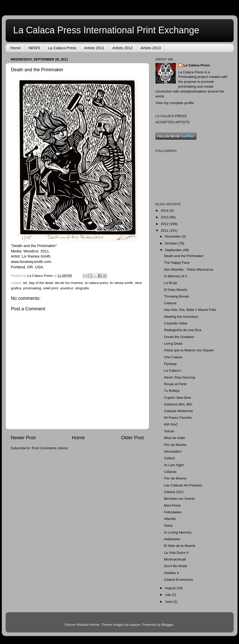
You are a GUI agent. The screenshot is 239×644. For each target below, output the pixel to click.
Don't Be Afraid (175, 566)
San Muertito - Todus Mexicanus (189, 269)
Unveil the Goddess (179, 337)
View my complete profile (175, 103)
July (169, 595)
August (171, 588)
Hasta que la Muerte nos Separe (189, 350)
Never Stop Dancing (179, 377)
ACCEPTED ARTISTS (173, 122)
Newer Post (23, 438)
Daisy (168, 525)
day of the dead (41, 283)
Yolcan (169, 431)
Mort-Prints (172, 505)
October (172, 243)
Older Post (132, 438)
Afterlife (170, 519)
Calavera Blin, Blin (178, 404)
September (174, 250)
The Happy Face (177, 263)
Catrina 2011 (174, 492)
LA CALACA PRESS (171, 116)
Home (15, 48)
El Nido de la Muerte (180, 546)
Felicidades (173, 512)
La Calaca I (173, 370)
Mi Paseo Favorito (178, 418)
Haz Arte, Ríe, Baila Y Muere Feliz (190, 310)
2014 (165, 211)
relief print (51, 288)
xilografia (82, 288)
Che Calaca (173, 357)
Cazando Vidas (176, 323)
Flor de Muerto (175, 445)
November (173, 236)
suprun (135, 625)
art (25, 283)
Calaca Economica (178, 580)
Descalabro (173, 451)
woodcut (67, 288)
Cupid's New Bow (177, 398)
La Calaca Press (62, 48)
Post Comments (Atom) (50, 448)
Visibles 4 (171, 573)
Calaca (169, 458)
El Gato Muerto (176, 290)
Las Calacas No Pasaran (183, 485)
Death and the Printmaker (184, 256)
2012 (165, 224)
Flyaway (170, 364)
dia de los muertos (69, 283)
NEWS (34, 48)
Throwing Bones (176, 296)
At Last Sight (174, 465)
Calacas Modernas (178, 411)
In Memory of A (176, 276)
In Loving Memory (178, 532)
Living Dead (173, 344)
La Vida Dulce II (176, 553)
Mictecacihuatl (175, 559)
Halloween (172, 539)
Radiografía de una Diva (183, 330)
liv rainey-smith (121, 283)
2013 (165, 217)
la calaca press (97, 283)
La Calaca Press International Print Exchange (106, 30)
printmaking (32, 288)
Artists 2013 (151, 48)
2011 (165, 231)
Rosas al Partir (175, 384)
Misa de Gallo (175, 438)
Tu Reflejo (172, 391)
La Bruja (170, 283)
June (169, 602)
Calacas (170, 303)
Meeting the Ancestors (181, 317)
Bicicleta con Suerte (179, 499)
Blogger (167, 625)
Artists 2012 (123, 48)
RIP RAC (171, 425)
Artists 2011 (94, 48)
